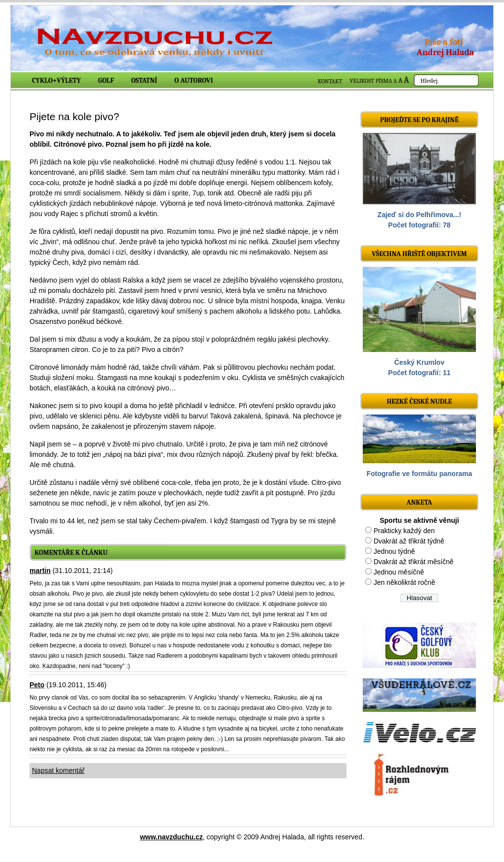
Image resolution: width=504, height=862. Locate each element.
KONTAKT (330, 81)
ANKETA (419, 502)
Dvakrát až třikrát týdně (409, 541)
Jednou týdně (394, 551)
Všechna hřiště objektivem (419, 254)
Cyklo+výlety (56, 80)
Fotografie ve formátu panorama (420, 474)
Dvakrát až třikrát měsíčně (414, 562)
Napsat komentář (58, 770)
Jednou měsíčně (399, 572)
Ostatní (144, 80)
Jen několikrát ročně (404, 582)
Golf (106, 80)
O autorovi (194, 80)
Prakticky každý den (404, 531)
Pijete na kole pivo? (74, 116)
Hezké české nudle (420, 401)
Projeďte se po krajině (419, 120)
